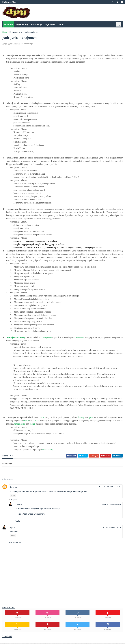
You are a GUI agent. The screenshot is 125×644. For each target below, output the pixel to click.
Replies (15, 501)
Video (61, 25)
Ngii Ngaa (50, 25)
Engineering (22, 25)
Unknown (14, 488)
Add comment (15, 544)
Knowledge (37, 25)
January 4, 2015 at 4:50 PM (112, 528)
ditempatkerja (48, 451)
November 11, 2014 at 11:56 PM (110, 488)
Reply (13, 496)
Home (10, 25)
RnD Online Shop (10, 2)
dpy (18, 506)
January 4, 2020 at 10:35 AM (111, 505)
